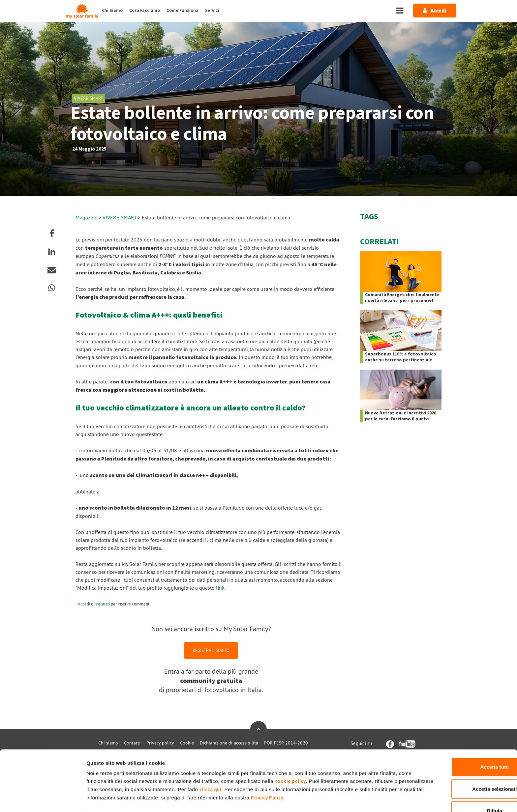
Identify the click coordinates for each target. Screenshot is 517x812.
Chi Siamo (112, 11)
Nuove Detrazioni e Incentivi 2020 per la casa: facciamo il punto (401, 416)
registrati (102, 604)
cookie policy (305, 761)
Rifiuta (462, 790)
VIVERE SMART (120, 217)
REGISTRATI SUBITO (211, 650)
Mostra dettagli (347, 799)
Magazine (86, 217)
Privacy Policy (358, 778)
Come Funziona (182, 11)
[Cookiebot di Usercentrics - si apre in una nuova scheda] (43, 799)
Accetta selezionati (462, 769)
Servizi (212, 11)
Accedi (84, 604)
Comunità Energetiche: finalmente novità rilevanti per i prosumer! (402, 298)
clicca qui (270, 769)
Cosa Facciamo (145, 11)
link (220, 588)
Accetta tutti (462, 747)
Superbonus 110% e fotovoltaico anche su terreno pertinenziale (401, 357)
